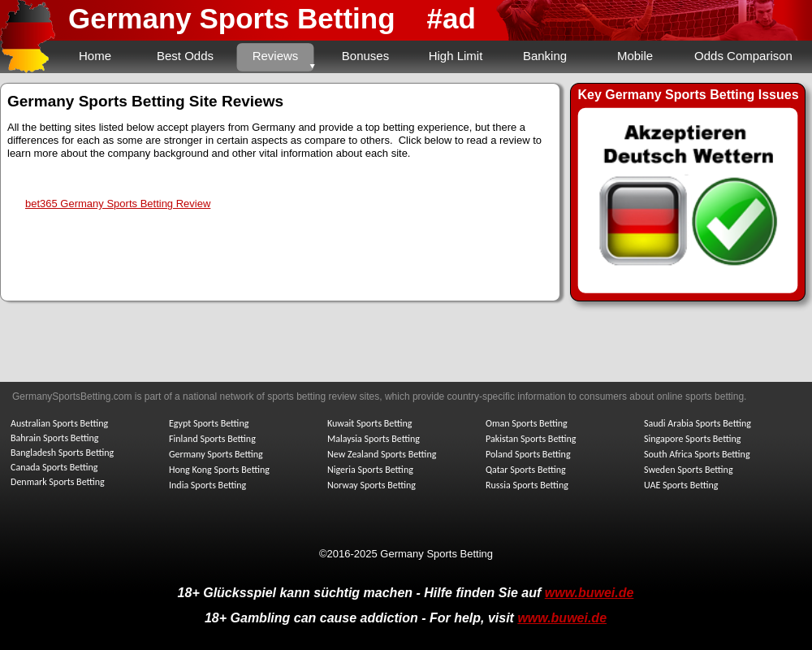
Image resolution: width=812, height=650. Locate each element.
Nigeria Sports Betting (370, 470)
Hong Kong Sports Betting (219, 470)
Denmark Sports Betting (58, 482)
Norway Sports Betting (371, 485)
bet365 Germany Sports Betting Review (118, 204)
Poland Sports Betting (528, 454)
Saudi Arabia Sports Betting (698, 423)
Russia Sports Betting (527, 485)
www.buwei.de (590, 593)
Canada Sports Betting (54, 467)
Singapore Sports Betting (693, 439)
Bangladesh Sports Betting (62, 453)
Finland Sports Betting (212, 439)
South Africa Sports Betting (697, 454)
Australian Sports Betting (59, 423)
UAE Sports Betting (681, 485)
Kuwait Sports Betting (369, 423)
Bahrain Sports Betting (54, 438)
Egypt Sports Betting (209, 423)
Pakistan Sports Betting (531, 439)
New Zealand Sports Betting (382, 454)
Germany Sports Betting (232, 18)
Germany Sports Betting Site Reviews (145, 101)
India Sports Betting (207, 485)
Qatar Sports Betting (526, 470)
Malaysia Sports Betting (374, 439)
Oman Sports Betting (527, 423)
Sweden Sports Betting (689, 470)
